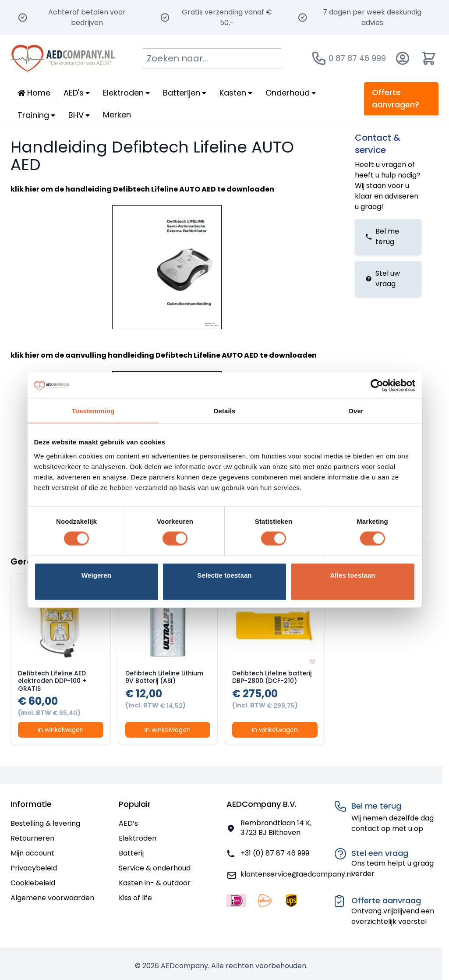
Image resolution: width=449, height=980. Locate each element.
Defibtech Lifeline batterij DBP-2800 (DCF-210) (272, 677)
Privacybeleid (34, 868)
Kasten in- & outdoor (155, 883)
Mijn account (32, 853)
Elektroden (138, 838)
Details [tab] (225, 411)
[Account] (403, 58)
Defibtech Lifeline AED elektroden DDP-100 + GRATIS (52, 681)
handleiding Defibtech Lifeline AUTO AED (141, 189)
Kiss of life (135, 898)
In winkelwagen (61, 730)
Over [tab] (356, 411)
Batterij (131, 853)
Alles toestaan (352, 575)
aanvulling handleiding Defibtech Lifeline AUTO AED (162, 355)
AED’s (128, 823)
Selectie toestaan (224, 575)
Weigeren (96, 575)
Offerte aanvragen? (396, 98)
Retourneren (32, 838)
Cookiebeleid (33, 883)
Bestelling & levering (45, 823)
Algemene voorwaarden (52, 898)
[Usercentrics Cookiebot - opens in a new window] (377, 386)
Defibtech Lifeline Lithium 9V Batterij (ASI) (164, 677)
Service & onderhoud (155, 868)
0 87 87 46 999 (357, 58)
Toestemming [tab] (93, 411)
